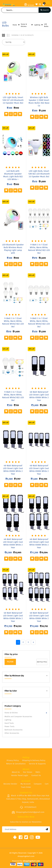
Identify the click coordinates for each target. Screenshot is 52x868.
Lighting (8, 720)
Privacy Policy (13, 760)
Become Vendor (10, 784)
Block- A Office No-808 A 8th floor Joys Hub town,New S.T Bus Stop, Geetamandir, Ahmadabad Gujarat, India (28, 799)
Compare (38, 784)
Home (15, 25)
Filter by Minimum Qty (14, 676)
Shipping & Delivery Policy (34, 760)
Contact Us (36, 775)
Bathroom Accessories (14, 730)
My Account (26, 784)
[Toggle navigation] (48, 2)
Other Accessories (12, 733)
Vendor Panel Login (20, 775)
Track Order (26, 787)
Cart (47, 784)
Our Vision (28, 772)
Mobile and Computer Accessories (18, 717)
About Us (16, 772)
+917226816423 (28, 807)
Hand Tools (9, 723)
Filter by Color (11, 691)
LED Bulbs (46, 25)
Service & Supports (37, 764)
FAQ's (38, 772)
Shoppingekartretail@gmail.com (28, 812)
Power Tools (9, 727)
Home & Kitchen (11, 713)
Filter (10, 662)
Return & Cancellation (16, 764)
